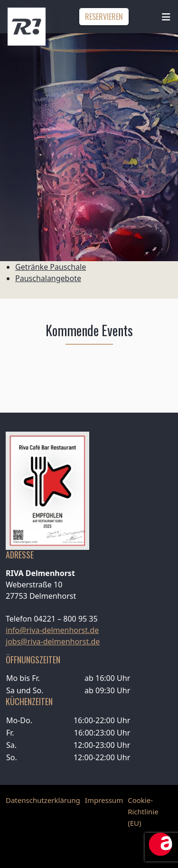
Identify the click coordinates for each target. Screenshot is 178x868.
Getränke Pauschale (51, 267)
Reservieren (104, 17)
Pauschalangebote (48, 278)
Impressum (104, 800)
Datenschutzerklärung (43, 800)
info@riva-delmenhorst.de (52, 630)
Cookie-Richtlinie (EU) (143, 811)
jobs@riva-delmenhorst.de (53, 642)
